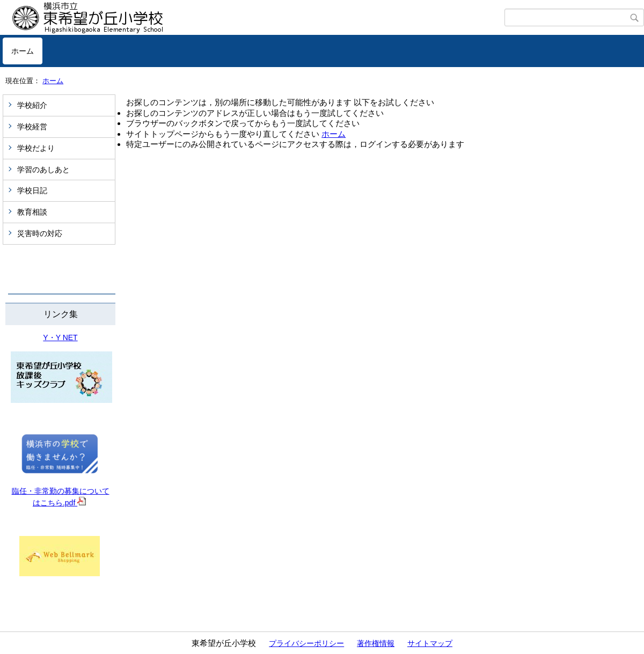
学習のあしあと (43, 170)
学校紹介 (32, 105)
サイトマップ (430, 643)
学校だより (36, 148)
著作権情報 (376, 643)
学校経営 (32, 127)
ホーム (23, 51)
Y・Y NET (60, 337)
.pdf (74, 503)
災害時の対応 (40, 233)
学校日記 (32, 190)
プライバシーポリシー (306, 643)
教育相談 (32, 212)
